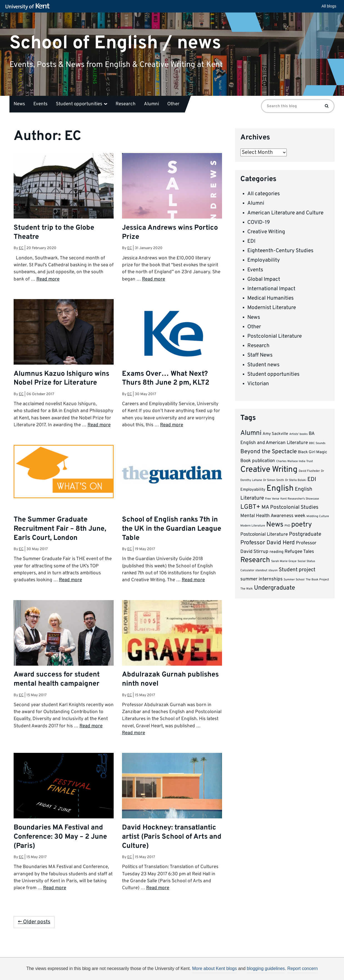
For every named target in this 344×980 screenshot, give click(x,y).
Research (126, 104)
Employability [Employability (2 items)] (253, 490)
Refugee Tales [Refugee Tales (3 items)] (299, 552)
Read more (48, 279)
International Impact (271, 289)
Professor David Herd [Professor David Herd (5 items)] (268, 543)
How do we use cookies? (209, 970)
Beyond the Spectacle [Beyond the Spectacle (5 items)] (269, 452)
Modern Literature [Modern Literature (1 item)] (253, 526)
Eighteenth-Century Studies (280, 251)
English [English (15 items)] (280, 489)
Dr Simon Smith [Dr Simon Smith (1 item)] (274, 480)
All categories (264, 194)
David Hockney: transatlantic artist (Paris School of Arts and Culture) (172, 837)
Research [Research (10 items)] (255, 560)
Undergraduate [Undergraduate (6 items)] (275, 588)
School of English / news (115, 43)
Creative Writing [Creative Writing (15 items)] (269, 470)
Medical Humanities (271, 298)
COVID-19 (259, 222)
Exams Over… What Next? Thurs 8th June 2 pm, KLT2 (166, 379)
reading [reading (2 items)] (276, 552)
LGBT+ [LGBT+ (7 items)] (250, 507)
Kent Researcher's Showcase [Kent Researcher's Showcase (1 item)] (300, 499)
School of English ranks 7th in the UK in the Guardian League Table (172, 529)
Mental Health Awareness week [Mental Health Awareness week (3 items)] (273, 516)
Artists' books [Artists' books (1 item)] (298, 434)
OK (263, 971)
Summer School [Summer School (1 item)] (294, 580)
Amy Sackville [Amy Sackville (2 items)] (275, 434)
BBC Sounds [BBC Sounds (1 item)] (317, 443)
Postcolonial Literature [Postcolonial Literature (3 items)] (264, 534)
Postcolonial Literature (275, 336)
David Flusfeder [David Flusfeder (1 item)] (309, 471)
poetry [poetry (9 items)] (301, 525)
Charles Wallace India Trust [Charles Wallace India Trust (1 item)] (295, 461)
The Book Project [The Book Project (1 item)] (317, 580)
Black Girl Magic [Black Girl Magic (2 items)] (312, 452)
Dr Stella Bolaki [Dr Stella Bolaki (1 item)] (296, 480)
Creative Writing (266, 232)
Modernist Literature (272, 308)
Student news (263, 365)
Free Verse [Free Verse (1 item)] (272, 499)
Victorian (258, 384)
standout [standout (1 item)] (261, 571)
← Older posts (34, 922)
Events (40, 104)
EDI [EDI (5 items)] (312, 480)
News (19, 104)
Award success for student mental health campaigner (57, 679)
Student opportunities (82, 104)
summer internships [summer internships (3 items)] (261, 579)
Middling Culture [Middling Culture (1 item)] (318, 516)
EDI (251, 241)
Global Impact (264, 279)
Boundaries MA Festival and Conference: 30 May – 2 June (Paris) (60, 837)
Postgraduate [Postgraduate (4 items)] (305, 534)
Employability (264, 260)
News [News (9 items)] (275, 525)
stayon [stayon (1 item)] (273, 571)
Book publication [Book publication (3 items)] (258, 461)
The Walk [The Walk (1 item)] (247, 589)
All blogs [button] (329, 6)
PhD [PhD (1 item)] (287, 526)
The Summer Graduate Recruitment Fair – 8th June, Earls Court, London (60, 529)
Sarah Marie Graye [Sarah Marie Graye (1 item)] (284, 561)
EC (21, 248)
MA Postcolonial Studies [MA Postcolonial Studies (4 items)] (290, 507)
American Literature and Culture (285, 213)
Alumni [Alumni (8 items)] (251, 433)
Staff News (260, 355)
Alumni (151, 104)
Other (173, 104)
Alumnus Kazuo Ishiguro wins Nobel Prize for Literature (61, 379)
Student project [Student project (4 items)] (297, 570)
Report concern (302, 968)
